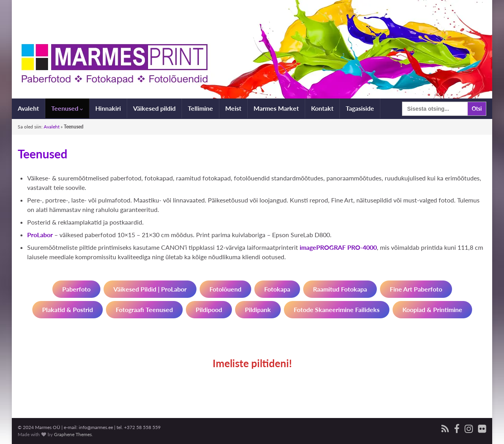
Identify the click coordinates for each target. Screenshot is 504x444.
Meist (233, 108)
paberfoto (76, 289)
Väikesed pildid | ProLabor (150, 289)
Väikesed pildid (154, 108)
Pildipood (209, 309)
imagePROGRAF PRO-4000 (338, 247)
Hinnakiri (108, 108)
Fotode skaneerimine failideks (337, 309)
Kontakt (322, 108)
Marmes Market (276, 108)
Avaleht (28, 108)
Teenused (67, 108)
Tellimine (200, 108)
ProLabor (40, 235)
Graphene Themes (73, 434)
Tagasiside (360, 108)
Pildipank (258, 309)
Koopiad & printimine (432, 309)
